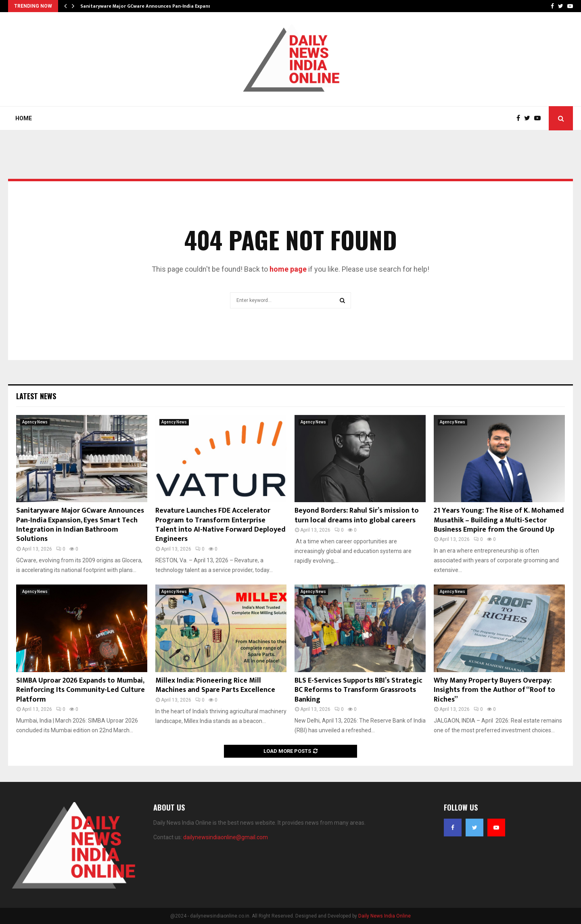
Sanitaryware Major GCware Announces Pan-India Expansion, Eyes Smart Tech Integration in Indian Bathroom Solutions (80, 525)
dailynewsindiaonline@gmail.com (226, 837)
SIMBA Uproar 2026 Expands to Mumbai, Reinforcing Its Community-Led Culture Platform (80, 690)
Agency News (35, 422)
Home (24, 118)
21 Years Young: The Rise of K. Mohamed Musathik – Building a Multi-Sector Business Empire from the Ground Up (499, 520)
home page (288, 269)
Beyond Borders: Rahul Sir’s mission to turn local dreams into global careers (357, 515)
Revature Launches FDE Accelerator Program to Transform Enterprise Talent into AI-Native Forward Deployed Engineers (220, 525)
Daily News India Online (385, 916)
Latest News (36, 396)
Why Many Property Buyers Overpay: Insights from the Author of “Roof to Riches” (494, 690)
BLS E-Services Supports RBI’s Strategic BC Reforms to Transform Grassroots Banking (358, 690)
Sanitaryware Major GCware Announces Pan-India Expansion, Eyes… (157, 6)
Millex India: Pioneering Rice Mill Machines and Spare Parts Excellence (215, 685)
